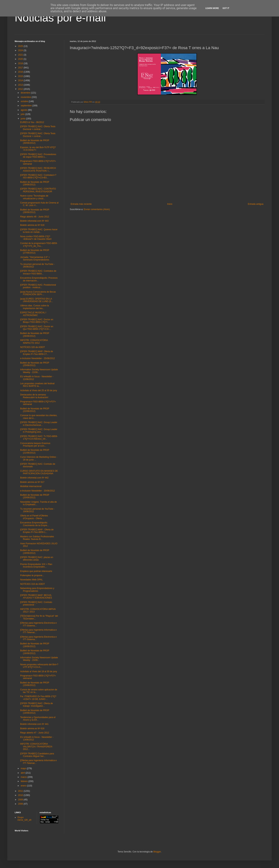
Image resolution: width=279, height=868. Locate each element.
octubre (25, 101)
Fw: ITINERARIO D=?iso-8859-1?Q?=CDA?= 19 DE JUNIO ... (38, 698)
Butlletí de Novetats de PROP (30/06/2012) (35, 142)
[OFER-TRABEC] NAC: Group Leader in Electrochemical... (39, 424)
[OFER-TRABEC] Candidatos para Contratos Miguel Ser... (37, 755)
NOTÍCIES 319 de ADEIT (33, 584)
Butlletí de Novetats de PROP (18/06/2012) (35, 645)
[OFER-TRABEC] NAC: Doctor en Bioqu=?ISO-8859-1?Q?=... (37, 321)
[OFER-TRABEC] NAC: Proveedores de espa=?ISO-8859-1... (38, 156)
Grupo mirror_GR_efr (25, 819)
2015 (21, 76)
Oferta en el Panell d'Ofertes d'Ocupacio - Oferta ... (34, 517)
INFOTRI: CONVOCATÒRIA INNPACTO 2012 (34, 342)
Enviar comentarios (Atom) (97, 209)
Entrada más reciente (81, 204)
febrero (25, 781)
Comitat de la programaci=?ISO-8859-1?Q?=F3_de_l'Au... (39, 245)
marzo (24, 777)
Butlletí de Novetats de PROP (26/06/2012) (35, 335)
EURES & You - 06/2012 (32, 122)
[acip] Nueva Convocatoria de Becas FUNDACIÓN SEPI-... (38, 293)
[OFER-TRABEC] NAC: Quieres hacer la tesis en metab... (39, 231)
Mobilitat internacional (31, 486)
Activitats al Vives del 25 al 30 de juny (39, 390)
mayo (24, 768)
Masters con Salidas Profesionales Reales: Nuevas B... (37, 538)
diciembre (26, 93)
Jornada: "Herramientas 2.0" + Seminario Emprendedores (35, 258)
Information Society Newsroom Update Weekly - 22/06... (39, 371)
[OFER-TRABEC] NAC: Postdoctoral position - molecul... (38, 286)
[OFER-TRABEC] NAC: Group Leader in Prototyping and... (39, 431)
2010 (21, 795)
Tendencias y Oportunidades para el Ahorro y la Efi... (38, 719)
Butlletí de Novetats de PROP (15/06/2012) (35, 684)
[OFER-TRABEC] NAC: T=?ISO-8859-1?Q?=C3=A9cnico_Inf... (39, 438)
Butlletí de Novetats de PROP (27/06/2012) (35, 252)
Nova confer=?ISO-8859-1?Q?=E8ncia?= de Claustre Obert (36, 238)
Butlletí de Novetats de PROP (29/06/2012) (35, 183)
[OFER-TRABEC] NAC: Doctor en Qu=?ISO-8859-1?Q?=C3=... (37, 328)
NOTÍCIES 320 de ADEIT (33, 347)
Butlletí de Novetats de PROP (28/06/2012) (35, 211)
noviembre (26, 97)
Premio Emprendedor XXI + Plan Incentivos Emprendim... (36, 566)
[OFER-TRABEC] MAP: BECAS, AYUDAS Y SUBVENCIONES (36, 597)
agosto (24, 110)
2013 (21, 85)
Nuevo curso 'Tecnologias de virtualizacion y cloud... (34, 197)
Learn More (212, 8)
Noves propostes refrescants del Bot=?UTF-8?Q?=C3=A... (39, 666)
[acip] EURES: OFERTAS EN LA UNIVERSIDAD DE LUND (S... (37, 300)
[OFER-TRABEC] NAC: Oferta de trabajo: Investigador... (37, 705)
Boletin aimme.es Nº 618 (32, 225)
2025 (21, 46)
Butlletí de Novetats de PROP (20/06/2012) (35, 496)
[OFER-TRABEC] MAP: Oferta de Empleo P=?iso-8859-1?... (37, 353)
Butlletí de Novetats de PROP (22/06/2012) (35, 410)
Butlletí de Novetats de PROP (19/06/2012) (35, 552)
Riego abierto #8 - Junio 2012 (35, 217)
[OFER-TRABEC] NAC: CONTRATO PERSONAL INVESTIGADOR (38, 190)
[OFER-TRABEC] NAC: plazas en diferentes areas (37, 559)
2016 (21, 72)
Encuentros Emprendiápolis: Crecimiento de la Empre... (35, 524)
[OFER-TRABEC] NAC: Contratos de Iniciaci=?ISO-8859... (38, 272)
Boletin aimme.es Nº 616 (32, 728)
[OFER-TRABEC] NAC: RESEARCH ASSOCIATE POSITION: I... (38, 169)
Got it (226, 8)
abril (23, 773)
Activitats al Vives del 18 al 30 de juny (39, 671)
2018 (21, 63)
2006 (21, 804)
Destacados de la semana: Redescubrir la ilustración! (34, 396)
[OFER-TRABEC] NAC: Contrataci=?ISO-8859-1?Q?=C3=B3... (38, 176)
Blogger (157, 852)
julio (23, 114)
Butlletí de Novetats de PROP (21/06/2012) (35, 451)
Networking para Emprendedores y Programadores (37, 590)
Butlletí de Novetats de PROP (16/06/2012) (35, 652)
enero (24, 786)
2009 (21, 800)
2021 (21, 55)
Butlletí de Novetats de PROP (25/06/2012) (35, 364)
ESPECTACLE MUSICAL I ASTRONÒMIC (33, 314)
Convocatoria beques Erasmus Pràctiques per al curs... (35, 445)
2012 (21, 89)
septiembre (27, 106)
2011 (21, 791)
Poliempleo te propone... (32, 575)
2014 (21, 80)
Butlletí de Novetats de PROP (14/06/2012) (35, 712)
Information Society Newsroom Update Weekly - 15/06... (39, 659)
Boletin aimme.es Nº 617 (32, 482)
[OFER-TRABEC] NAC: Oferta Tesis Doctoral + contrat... (38, 128)
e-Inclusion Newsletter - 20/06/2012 (38, 491)
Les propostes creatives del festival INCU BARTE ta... (37, 385)
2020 (21, 59)
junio (23, 119)
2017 (21, 68)
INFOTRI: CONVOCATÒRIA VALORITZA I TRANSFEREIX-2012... (37, 747)
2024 (21, 50)
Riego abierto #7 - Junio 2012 (35, 733)
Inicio (170, 204)
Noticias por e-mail (60, 18)
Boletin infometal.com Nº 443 (34, 221)
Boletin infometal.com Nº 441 (34, 724)
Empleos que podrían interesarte (36, 571)
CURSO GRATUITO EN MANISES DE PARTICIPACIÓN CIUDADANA (39, 472)
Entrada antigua (256, 204)
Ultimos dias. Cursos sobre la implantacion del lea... (35, 307)
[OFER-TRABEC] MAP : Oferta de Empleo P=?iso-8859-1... (37, 531)
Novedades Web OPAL (31, 580)
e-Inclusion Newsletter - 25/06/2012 (38, 358)
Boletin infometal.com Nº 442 (34, 478)
